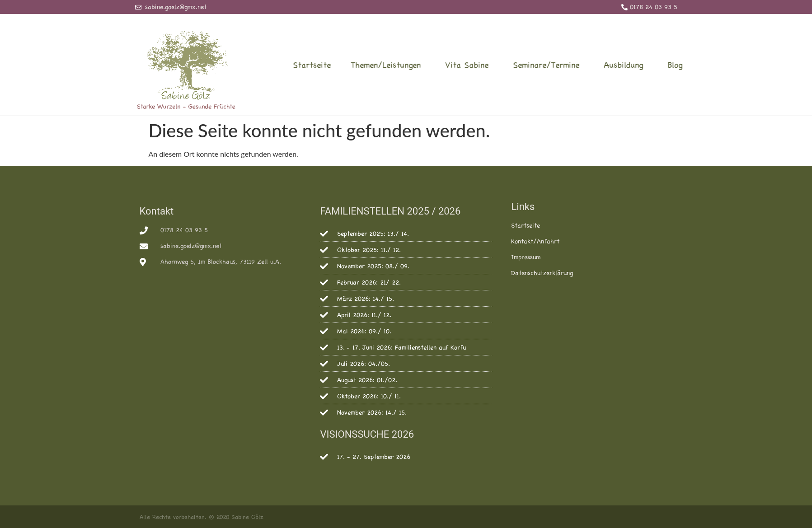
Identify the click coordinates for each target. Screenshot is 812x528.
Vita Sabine (504, 65)
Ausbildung (660, 65)
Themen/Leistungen (423, 65)
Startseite (347, 65)
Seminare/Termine (583, 65)
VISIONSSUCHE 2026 (367, 434)
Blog (710, 65)
